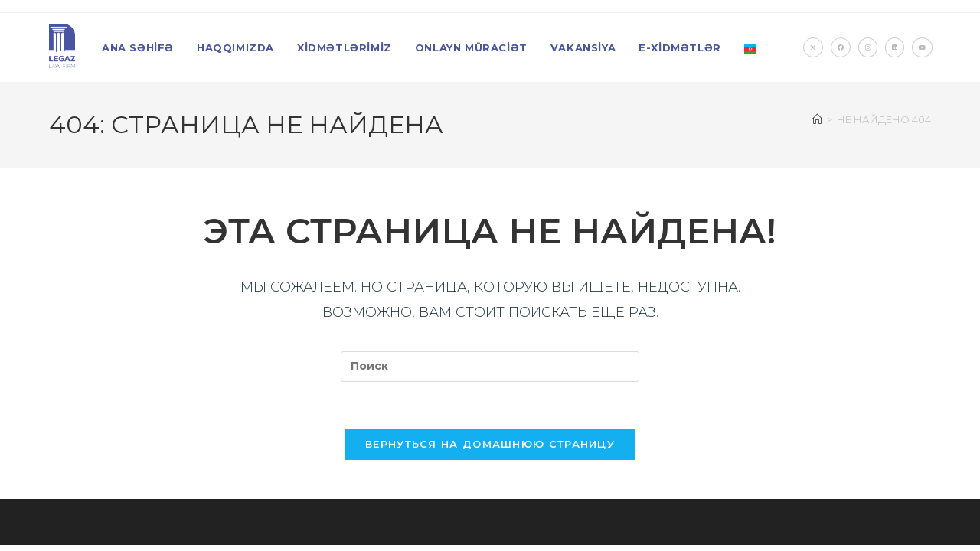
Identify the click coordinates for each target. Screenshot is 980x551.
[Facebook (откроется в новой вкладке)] (841, 47)
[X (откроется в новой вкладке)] (813, 47)
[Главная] (817, 119)
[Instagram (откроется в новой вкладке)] (868, 47)
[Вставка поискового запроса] (490, 367)
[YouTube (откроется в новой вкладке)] (922, 47)
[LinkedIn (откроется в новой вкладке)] (895, 47)
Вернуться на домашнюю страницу (490, 444)
